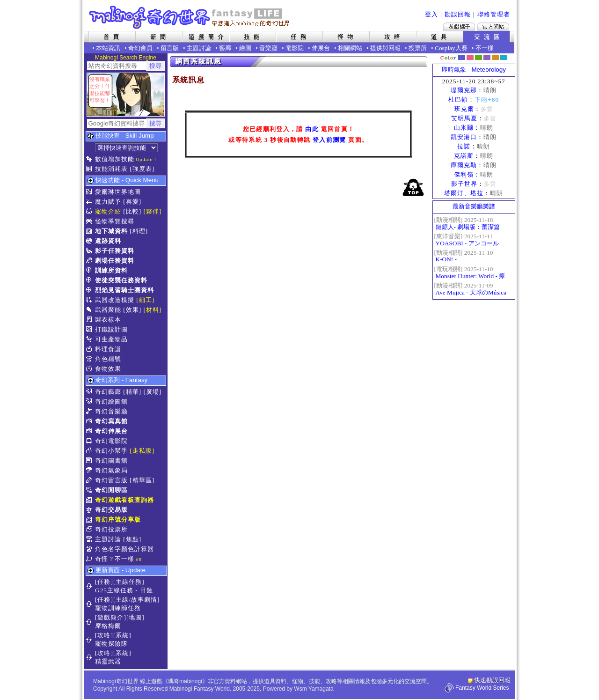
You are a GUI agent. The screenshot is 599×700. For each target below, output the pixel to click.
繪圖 (245, 48)
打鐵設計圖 (111, 329)
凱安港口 (464, 137)
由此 (312, 129)
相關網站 (350, 48)
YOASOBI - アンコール (467, 243)
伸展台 (321, 48)
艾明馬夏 (464, 118)
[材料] (153, 310)
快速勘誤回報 (492, 680)
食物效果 (108, 369)
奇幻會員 (140, 48)
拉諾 (464, 146)
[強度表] (142, 169)
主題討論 (199, 48)
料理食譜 (108, 349)
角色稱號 (108, 359)
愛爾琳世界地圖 (118, 192)
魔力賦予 (108, 202)
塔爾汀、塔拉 (464, 193)
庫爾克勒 (464, 165)
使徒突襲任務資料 (121, 280)
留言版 (170, 48)
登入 (431, 14)
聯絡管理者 (494, 14)
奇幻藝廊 (108, 392)
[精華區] (142, 480)
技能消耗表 (111, 169)
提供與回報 (385, 48)
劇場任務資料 (115, 261)
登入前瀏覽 (329, 140)
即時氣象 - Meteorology (474, 70)
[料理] (139, 231)
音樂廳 (268, 48)
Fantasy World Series (482, 688)
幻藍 (462, 58)
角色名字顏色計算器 (124, 549)
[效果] (132, 310)
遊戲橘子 (459, 27)
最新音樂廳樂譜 (474, 206)
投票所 (418, 48)
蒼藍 (504, 58)
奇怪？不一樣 (115, 559)
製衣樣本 (108, 320)
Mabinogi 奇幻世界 (190, 17)
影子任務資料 (115, 251)
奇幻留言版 (111, 480)
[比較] (132, 211)
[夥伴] (153, 211)
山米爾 (464, 128)
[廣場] (153, 392)
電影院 (295, 48)
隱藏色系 (509, 54)
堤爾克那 (464, 90)
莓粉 (470, 58)
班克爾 (464, 109)
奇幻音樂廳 (111, 411)
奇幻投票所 (111, 529)
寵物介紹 (108, 211)
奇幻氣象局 (111, 470)
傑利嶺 (464, 174)
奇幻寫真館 (111, 421)
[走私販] (142, 451)
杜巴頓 (458, 99)
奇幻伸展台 (111, 431)
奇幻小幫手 (111, 451)
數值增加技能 (115, 159)
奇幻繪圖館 (111, 402)
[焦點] (132, 539)
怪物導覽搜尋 (115, 221)
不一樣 (485, 48)
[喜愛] (132, 202)
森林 (478, 58)
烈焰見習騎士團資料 (124, 290)
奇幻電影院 (111, 441)
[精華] (132, 392)
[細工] (145, 300)
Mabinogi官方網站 (493, 27)
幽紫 (487, 58)
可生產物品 (111, 339)
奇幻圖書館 (111, 461)
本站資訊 (108, 48)
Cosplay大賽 (451, 48)
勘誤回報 (458, 14)
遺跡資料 (108, 241)
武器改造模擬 (115, 300)
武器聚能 (108, 310)
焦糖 (495, 58)
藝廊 (225, 48)
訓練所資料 (111, 270)
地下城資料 (111, 231)
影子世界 (464, 184)
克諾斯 (464, 156)
